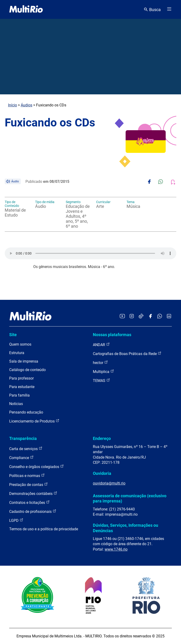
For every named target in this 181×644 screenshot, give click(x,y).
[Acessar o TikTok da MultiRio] (141, 316)
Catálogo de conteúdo (27, 370)
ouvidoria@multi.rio (109, 483)
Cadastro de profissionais (33, 511)
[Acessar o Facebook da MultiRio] (150, 316)
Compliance (21, 458)
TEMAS (101, 380)
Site (13, 335)
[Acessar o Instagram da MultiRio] (132, 316)
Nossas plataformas (112, 335)
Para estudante (22, 387)
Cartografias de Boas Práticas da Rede (127, 353)
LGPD (16, 520)
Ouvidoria (102, 473)
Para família (19, 395)
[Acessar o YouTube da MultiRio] (122, 316)
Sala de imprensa (24, 361)
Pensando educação (26, 412)
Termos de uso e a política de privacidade (44, 529)
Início (12, 105)
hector (100, 362)
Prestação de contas (29, 484)
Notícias (16, 404)
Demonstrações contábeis (33, 493)
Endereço (102, 438)
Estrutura (17, 353)
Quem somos (20, 344)
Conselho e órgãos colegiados (37, 466)
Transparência (23, 438)
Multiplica (103, 371)
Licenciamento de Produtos (34, 421)
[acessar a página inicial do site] (26, 9)
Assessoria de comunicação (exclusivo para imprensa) (130, 498)
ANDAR (101, 345)
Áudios (27, 105)
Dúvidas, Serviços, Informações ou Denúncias (125, 528)
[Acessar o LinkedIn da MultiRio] (169, 316)
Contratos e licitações (29, 502)
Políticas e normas (27, 475)
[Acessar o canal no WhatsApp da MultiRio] (160, 316)
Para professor (21, 378)
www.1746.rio (116, 549)
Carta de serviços (26, 449)
